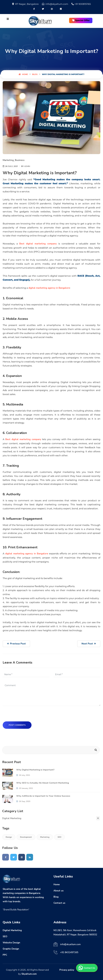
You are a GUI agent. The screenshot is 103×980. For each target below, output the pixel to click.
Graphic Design (11, 949)
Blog (35, 74)
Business (20, 160)
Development (25, 837)
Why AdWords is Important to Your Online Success (42, 796)
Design (8, 837)
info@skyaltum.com (70, 944)
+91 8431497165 (69, 952)
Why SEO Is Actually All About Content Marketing (41, 783)
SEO (58, 837)
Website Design (11, 943)
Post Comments (17, 725)
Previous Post (16, 644)
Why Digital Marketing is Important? (34, 770)
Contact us (59, 903)
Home (23, 74)
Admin (27, 166)
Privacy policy (67, 970)
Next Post (89, 644)
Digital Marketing (10, 818)
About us (59, 891)
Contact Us (87, 968)
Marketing (8, 160)
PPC (5, 955)
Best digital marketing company (38, 244)
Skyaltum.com (29, 974)
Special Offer (81, 20)
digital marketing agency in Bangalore (49, 288)
